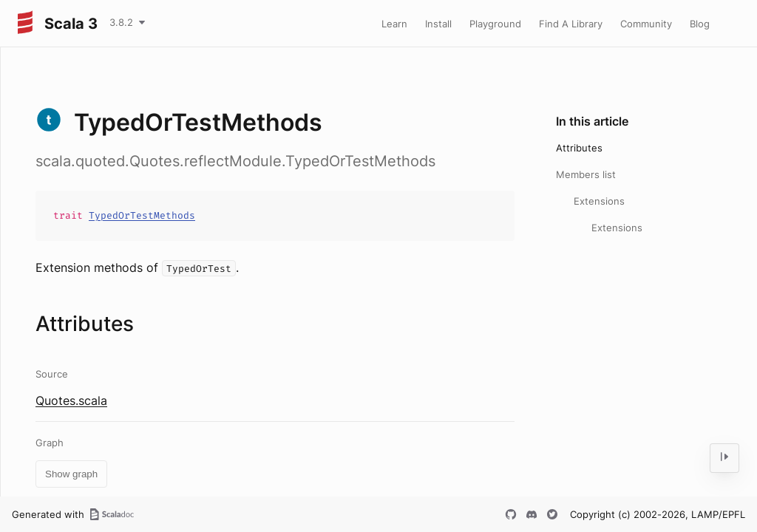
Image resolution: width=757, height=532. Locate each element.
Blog (700, 24)
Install (438, 24)
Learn (394, 24)
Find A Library (571, 24)
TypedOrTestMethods (142, 215)
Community (646, 24)
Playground (495, 24)
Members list (586, 174)
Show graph (71, 474)
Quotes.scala (71, 400)
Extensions (599, 201)
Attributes (579, 148)
